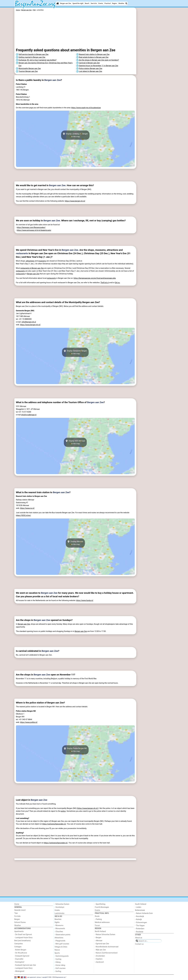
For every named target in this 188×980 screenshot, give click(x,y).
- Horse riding (60, 965)
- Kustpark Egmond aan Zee (25, 965)
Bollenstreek (140, 910)
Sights (57, 922)
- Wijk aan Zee (100, 950)
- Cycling (58, 959)
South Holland (141, 904)
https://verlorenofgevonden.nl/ (54, 824)
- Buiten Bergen (20, 950)
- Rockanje (139, 932)
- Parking (98, 919)
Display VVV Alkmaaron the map (75, 442)
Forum (97, 925)
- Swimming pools (62, 956)
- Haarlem (99, 959)
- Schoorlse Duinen (62, 904)
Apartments (19, 931)
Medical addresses (102, 922)
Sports (57, 953)
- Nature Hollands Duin (144, 913)
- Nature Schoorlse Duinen (105, 934)
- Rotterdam (140, 929)
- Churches (59, 932)
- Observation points (63, 935)
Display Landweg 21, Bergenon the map (75, 135)
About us (139, 938)
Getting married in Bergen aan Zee (32, 57)
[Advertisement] (155, 64)
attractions (30, 261)
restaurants (22, 253)
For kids (17, 916)
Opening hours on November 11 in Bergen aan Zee (99, 66)
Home (17, 904)
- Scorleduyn (60, 907)
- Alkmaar (99, 941)
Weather (121, 3)
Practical (108, 3)
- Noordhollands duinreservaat (107, 947)
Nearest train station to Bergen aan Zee (94, 54)
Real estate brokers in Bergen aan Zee (94, 57)
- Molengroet (19, 971)
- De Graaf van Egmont (23, 934)
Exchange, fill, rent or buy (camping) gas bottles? (38, 60)
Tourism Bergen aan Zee (28, 71)
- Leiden (138, 907)
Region (115, 3)
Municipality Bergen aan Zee (30, 69)
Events (101, 3)
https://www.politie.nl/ (29, 722)
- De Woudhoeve (21, 953)
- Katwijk (138, 919)
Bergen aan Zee (66, 3)
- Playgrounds (60, 941)
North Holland (100, 931)
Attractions (59, 938)
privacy (39, 977)
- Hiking (58, 962)
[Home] (58, 3)
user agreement (31, 977)
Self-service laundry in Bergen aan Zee (34, 54)
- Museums (59, 925)
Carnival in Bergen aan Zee (89, 63)
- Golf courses (60, 968)
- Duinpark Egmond (22, 956)
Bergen (17, 919)
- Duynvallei (19, 959)
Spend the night (78, 3)
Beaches (58, 919)
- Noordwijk (140, 916)
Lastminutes (60, 913)
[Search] (126, 3)
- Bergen (98, 938)
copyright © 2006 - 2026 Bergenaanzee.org (54, 977)
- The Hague (140, 926)
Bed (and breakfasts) (23, 941)
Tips (16, 913)
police (63, 811)
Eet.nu (117, 283)
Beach (87, 3)
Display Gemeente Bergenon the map (75, 352)
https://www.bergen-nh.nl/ (75, 201)
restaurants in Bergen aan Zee (32, 268)
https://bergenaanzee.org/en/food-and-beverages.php (95, 278)
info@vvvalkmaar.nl (29, 415)
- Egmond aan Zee (102, 944)
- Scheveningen (141, 922)
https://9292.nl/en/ (23, 515)
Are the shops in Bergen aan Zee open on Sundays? (99, 60)
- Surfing (58, 971)
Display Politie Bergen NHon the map (75, 750)
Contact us (139, 944)
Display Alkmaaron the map (75, 543)
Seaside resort (20, 910)
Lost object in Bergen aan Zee (91, 71)
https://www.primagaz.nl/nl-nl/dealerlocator (34, 230)
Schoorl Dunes (20, 922)
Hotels (57, 910)
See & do (94, 3)
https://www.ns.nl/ (27, 508)
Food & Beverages (102, 907)
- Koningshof (19, 962)
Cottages (18, 947)
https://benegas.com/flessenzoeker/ (31, 228)
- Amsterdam (100, 956)
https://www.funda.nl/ (85, 600)
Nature (57, 950)
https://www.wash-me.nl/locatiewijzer (86, 108)
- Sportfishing (100, 904)
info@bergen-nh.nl (29, 322)
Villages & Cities (61, 947)
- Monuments (60, 928)
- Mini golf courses (62, 944)
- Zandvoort (99, 962)
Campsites (19, 944)
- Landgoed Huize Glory (23, 938)
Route (97, 916)
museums (42, 261)
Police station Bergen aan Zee (91, 69)
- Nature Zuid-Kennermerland (106, 953)
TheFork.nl (105, 283)
